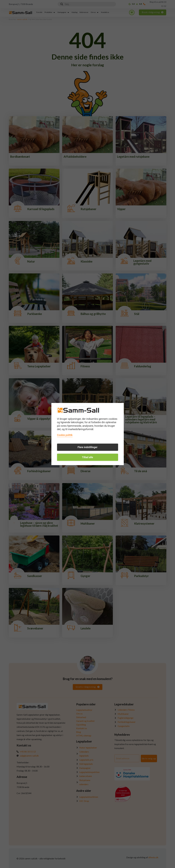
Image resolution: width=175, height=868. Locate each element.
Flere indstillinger (87, 447)
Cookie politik (65, 435)
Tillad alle (87, 457)
